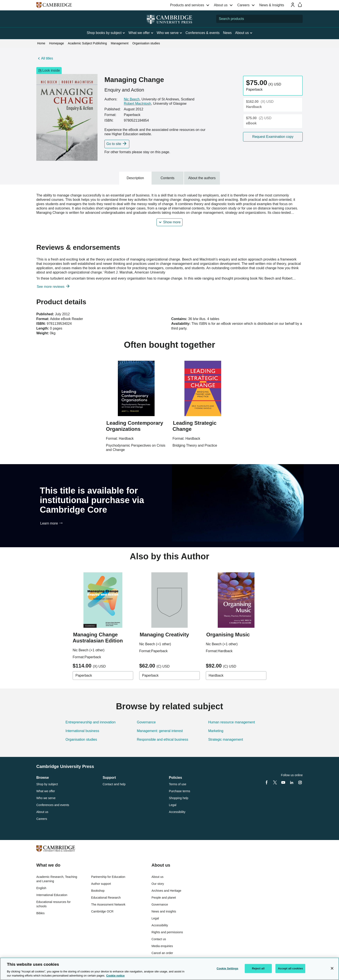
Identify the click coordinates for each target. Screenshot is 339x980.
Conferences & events (202, 33)
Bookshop (98, 891)
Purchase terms (179, 791)
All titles (47, 58)
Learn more (49, 523)
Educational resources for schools (54, 904)
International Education (52, 895)
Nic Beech (132, 99)
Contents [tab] (168, 178)
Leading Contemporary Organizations (135, 426)
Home (41, 43)
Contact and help (114, 784)
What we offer (46, 791)
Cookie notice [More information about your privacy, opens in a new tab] (115, 976)
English (41, 888)
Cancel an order (162, 953)
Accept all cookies (290, 968)
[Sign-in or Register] (293, 5)
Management (120, 43)
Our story (158, 884)
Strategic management (226, 739)
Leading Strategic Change (194, 426)
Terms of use (177, 784)
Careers (243, 5)
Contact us (159, 939)
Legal (173, 805)
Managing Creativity (164, 635)
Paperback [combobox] (84, 675)
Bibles (40, 913)
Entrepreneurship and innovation (90, 722)
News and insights (164, 911)
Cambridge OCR (102, 911)
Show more (172, 222)
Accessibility (177, 812)
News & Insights (272, 5)
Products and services (187, 5)
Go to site (114, 144)
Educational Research (106, 898)
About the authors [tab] (202, 178)
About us (221, 5)
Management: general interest (160, 731)
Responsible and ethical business (162, 739)
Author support (101, 884)
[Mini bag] (300, 5)
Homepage (57, 43)
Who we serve (46, 798)
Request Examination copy (273, 137)
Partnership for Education (108, 877)
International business (82, 731)
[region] (169, 969)
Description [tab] (135, 178)
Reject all (258, 968)
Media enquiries (162, 946)
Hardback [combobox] (216, 675)
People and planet (164, 898)
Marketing (216, 731)
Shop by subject (47, 784)
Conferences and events (53, 805)
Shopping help (179, 798)
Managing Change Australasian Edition (98, 638)
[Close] (332, 968)
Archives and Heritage (166, 891)
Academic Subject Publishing (87, 43)
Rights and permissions (167, 932)
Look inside (49, 71)
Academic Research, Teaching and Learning (57, 879)
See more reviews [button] (51, 287)
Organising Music (228, 635)
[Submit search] (299, 19)
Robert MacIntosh (138, 104)
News (227, 33)
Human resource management (232, 722)
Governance (146, 722)
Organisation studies (146, 43)
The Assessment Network (108, 904)
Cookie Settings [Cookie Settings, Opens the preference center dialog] (227, 968)
